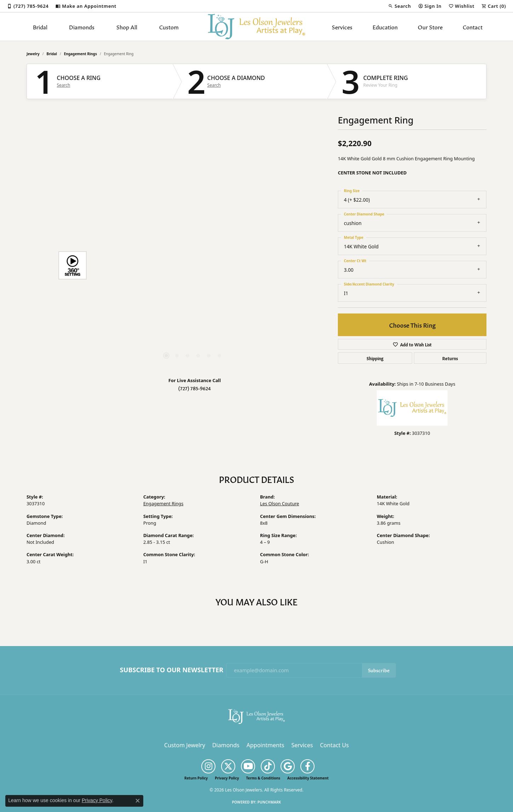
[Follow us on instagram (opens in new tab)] (208, 766)
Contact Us (334, 745)
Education (385, 27)
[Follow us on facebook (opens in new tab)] (307, 766)
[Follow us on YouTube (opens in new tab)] (248, 766)
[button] (399, 6)
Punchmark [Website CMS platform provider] (269, 802)
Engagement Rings (80, 54)
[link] (28, 6)
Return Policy (196, 778)
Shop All (127, 27)
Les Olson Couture (279, 503)
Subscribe (379, 670)
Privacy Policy (227, 778)
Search (64, 85)
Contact (473, 27)
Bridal (40, 27)
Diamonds (82, 27)
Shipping (375, 358)
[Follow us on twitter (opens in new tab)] (228, 766)
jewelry (33, 54)
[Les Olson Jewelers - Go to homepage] (256, 716)
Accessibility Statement (308, 778)
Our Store (430, 27)
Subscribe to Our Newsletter (172, 670)
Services (342, 27)
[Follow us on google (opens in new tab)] (288, 766)
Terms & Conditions (263, 778)
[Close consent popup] (138, 801)
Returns (450, 358)
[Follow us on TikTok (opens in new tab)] (268, 766)
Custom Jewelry (185, 745)
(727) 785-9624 (195, 388)
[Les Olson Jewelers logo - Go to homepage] (257, 27)
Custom (169, 27)
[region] (193, 265)
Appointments (266, 745)
